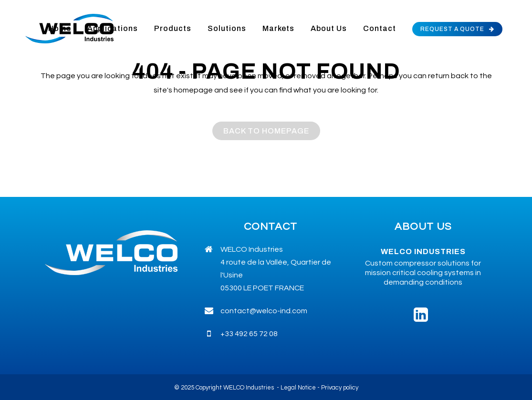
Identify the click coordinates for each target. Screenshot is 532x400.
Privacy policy (340, 388)
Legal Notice (298, 388)
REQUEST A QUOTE (457, 29)
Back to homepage (266, 131)
